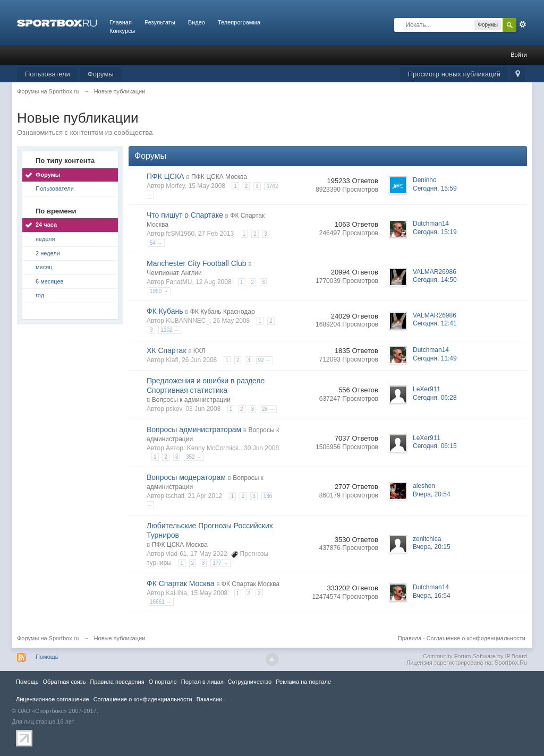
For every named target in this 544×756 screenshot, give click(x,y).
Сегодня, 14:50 (435, 280)
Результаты (160, 22)
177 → (220, 563)
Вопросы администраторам (194, 429)
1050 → (159, 291)
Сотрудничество (249, 682)
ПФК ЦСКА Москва (219, 177)
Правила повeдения (117, 682)
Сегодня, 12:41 (435, 323)
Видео (197, 22)
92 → (265, 360)
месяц (44, 267)
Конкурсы (122, 31)
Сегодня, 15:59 (435, 188)
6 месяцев (49, 281)
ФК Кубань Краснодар (223, 312)
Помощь (47, 657)
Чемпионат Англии (174, 273)
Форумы (101, 74)
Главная (121, 22)
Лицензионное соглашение (53, 699)
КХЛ (199, 351)
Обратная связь (64, 682)
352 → (194, 457)
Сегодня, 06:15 (435, 446)
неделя (45, 239)
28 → (268, 409)
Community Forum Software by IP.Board (475, 656)
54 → (156, 243)
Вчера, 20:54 (432, 494)
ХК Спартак (167, 350)
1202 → (170, 330)
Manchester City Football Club (197, 263)
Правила (410, 638)
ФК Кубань (165, 311)
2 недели (48, 253)
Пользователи (48, 74)
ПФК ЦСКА (165, 176)
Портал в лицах (202, 682)
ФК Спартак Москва (181, 583)
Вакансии (209, 699)
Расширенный (523, 24)
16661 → (161, 602)
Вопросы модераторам (186, 477)
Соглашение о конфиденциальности (476, 638)
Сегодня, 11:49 (435, 358)
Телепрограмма (239, 22)
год (40, 295)
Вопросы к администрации (191, 400)
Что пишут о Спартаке (185, 215)
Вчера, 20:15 (432, 547)
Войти (519, 55)
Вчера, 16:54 (432, 596)
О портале (163, 682)
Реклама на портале (303, 682)
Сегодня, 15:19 (435, 232)
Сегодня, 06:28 (435, 398)
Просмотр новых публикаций (454, 74)
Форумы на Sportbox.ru (48, 638)
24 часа (46, 225)
